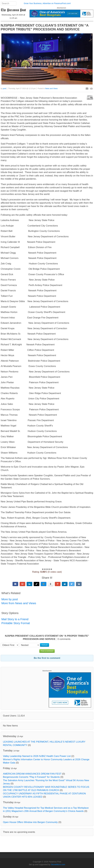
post (5, 89)
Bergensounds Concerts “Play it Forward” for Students (31, 777)
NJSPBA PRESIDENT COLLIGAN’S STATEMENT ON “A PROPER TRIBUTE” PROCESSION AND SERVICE (45, 27)
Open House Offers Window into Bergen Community (30, 822)
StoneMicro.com (58, 864)
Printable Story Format (16, 623)
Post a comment (47, 651)
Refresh (45, 645)
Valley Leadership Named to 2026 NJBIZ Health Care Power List (37, 756)
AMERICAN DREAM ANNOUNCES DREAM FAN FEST (32, 774)
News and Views (52, 89)
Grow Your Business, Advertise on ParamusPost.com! (47, 3)
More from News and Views (19, 603)
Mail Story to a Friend (15, 619)
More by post (10, 599)
